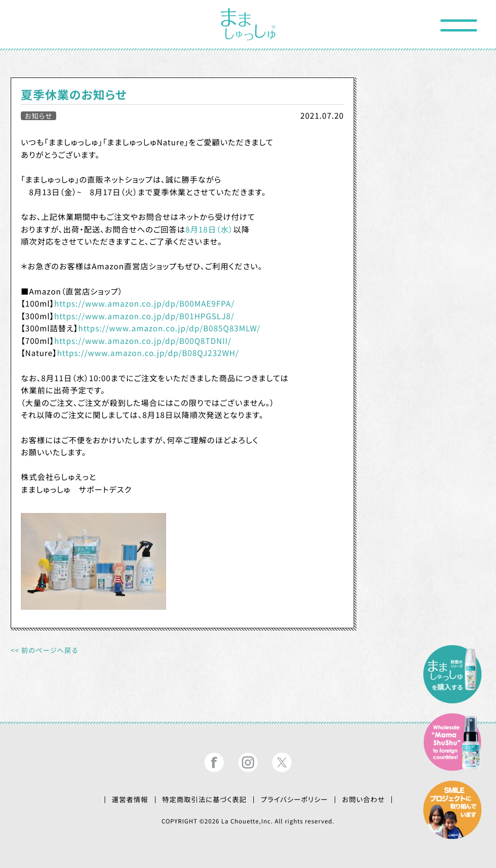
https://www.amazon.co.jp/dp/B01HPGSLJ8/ (144, 316)
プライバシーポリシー (294, 800)
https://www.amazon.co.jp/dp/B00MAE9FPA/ (144, 303)
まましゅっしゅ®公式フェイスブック (214, 762)
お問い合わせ (363, 800)
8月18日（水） (209, 229)
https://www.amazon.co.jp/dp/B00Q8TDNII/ (143, 341)
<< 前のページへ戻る (44, 651)
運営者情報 (130, 800)
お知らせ (39, 116)
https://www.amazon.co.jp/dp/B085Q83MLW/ (169, 328)
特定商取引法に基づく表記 (205, 800)
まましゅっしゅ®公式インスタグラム (248, 762)
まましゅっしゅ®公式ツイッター (282, 762)
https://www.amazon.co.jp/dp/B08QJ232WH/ (148, 353)
